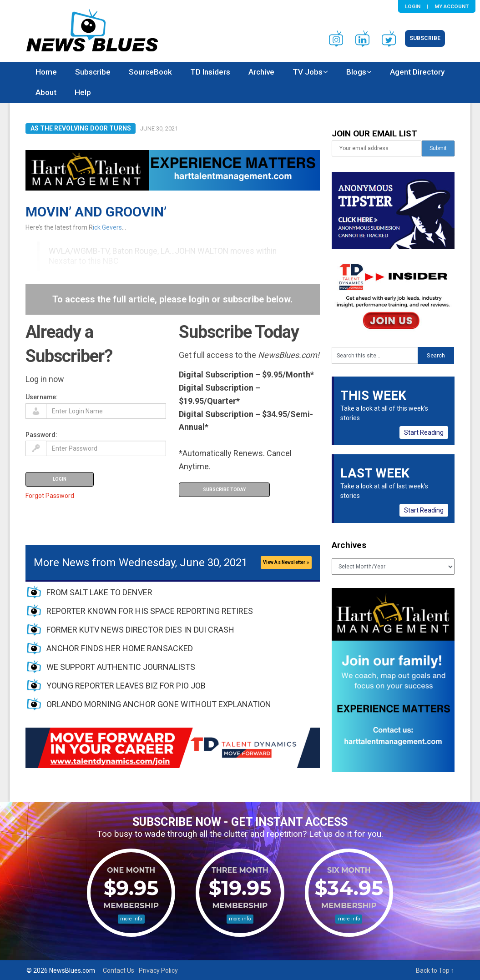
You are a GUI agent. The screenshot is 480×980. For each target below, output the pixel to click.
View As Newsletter (286, 562)
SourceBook (150, 72)
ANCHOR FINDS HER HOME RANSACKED (120, 648)
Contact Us (119, 970)
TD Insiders (210, 72)
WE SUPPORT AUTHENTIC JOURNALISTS (121, 667)
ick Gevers (107, 227)
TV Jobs (308, 72)
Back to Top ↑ (435, 970)
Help (83, 92)
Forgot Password (50, 496)
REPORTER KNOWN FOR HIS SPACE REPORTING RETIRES (150, 611)
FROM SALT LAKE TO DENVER (99, 592)
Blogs (356, 72)
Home (46, 72)
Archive (261, 72)
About (46, 92)
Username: (42, 397)
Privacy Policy (158, 970)
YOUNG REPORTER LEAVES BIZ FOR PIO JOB (126, 686)
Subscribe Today (224, 490)
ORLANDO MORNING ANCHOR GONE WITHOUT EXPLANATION (159, 704)
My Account (452, 6)
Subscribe (425, 38)
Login (413, 6)
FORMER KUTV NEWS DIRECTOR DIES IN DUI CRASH (140, 630)
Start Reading (424, 432)
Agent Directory (417, 72)
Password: (41, 435)
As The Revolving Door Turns (81, 128)
